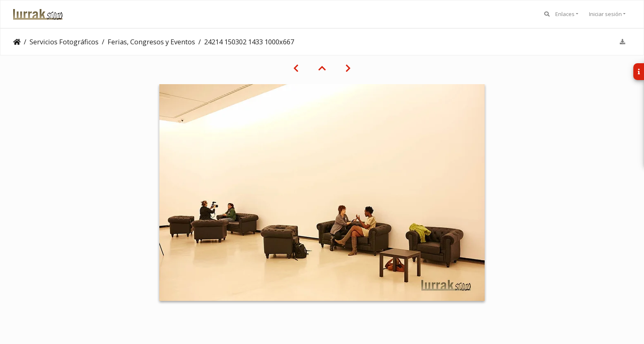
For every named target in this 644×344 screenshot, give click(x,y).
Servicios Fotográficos (64, 42)
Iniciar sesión (605, 14)
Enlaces (565, 14)
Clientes (17, 42)
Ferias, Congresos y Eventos (151, 42)
